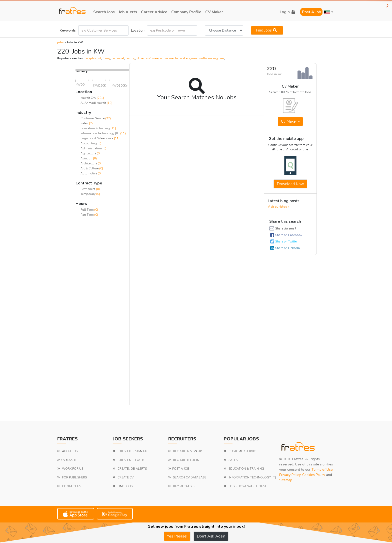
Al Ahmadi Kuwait (93, 103)
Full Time (87, 210)
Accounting (89, 143)
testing (130, 58)
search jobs (104, 12)
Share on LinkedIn (287, 248)
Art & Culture (90, 168)
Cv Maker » (290, 121)
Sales (85, 123)
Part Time (87, 215)
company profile (186, 12)
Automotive (89, 173)
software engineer (212, 58)
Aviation (87, 158)
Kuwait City (88, 98)
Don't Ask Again (211, 536)
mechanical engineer (183, 58)
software (152, 58)
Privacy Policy (290, 475)
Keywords (68, 30)
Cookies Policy (314, 475)
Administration (91, 148)
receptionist (93, 58)
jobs (60, 42)
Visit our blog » (278, 207)
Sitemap (286, 480)
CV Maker (214, 12)
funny (106, 58)
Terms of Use (322, 470)
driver (141, 58)
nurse (164, 58)
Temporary (88, 194)
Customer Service (93, 118)
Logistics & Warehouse (97, 138)
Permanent (88, 189)
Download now (290, 184)
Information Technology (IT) (100, 133)
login (287, 12)
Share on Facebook (289, 235)
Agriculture (89, 153)
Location (138, 30)
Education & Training (95, 128)
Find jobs (267, 30)
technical (118, 58)
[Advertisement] (102, 298)
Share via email (286, 228)
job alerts (128, 12)
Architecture (89, 163)
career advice (154, 12)
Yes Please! (177, 536)
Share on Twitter (286, 241)
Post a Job (311, 12)
